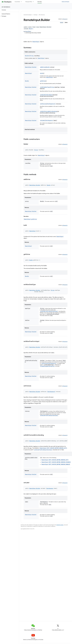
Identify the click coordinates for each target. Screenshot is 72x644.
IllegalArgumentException (47, 366)
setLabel (43, 120)
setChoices (43, 104)
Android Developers (28, 15)
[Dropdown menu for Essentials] (22, 2)
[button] (9, 16)
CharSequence (49, 120)
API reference (6, 7)
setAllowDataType (45, 87)
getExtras (43, 81)
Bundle (48, 67)
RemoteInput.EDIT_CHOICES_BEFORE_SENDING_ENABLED (56, 464)
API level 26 (65, 285)
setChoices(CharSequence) (49, 363)
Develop (35, 15)
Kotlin (62, 23)
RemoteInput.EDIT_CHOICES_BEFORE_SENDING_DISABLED (56, 462)
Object (31, 29)
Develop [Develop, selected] (40, 2)
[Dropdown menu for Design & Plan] (34, 2)
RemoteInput (36, 42)
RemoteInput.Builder (31, 67)
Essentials (17, 2)
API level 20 (65, 19)
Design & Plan (29, 2)
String (32, 56)
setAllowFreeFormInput (46, 95)
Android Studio (65, 2)
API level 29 (65, 435)
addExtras (43, 67)
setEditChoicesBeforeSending (48, 111)
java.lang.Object (27, 31)
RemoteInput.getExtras (30, 219)
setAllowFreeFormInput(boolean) (49, 311)
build (42, 73)
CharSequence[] (51, 104)
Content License (60, 525)
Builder (27, 56)
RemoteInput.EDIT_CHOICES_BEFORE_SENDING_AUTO (53, 448)
